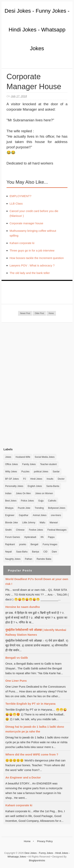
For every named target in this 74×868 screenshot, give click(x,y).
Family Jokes (29, 464)
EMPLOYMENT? (20, 196)
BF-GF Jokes (12, 479)
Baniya (35, 552)
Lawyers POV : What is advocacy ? (32, 265)
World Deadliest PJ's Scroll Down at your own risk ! (37, 581)
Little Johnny (29, 523)
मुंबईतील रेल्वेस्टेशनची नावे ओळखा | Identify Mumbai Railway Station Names (36, 632)
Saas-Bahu (22, 552)
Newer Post (25, 313)
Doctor (61, 479)
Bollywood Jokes (57, 508)
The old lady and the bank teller (30, 273)
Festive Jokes (36, 530)
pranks (23, 544)
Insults (50, 479)
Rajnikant (10, 544)
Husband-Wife (23, 457)
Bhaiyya (9, 508)
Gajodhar (24, 515)
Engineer (10, 515)
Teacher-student (48, 464)
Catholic (52, 501)
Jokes (8, 457)
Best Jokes (11, 501)
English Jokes (35, 486)
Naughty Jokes (13, 559)
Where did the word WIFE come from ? (32, 754)
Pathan (28, 559)
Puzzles (25, 472)
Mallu (42, 523)
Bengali (34, 544)
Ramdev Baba (44, 559)
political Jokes (41, 472)
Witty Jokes (11, 472)
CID (45, 552)
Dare (54, 552)
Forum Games (13, 537)
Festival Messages (57, 530)
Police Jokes (27, 501)
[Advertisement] (32, 385)
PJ (25, 479)
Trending (39, 508)
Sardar (56, 472)
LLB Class (16, 203)
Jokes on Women (44, 493)
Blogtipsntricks (37, 860)
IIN (42, 537)
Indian (8, 493)
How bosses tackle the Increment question (37, 258)
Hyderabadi (30, 537)
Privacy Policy (45, 841)
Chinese (20, 530)
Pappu (51, 537)
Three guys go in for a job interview (32, 250)
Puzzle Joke (24, 508)
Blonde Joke (12, 523)
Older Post (39, 313)
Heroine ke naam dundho (23, 607)
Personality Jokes (14, 486)
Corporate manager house (26, 223)
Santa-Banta (53, 486)
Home (51, 313)
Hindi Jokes (36, 479)
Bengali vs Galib (17, 658)
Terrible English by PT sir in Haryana (30, 704)
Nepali (8, 552)
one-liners (56, 515)
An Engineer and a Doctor (23, 777)
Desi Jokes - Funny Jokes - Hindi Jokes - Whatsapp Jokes (37, 30)
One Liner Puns (16, 681)
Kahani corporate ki (22, 243)
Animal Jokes (39, 515)
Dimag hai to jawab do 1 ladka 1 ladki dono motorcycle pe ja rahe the (35, 729)
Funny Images (50, 544)
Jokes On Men (23, 493)
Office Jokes (12, 464)
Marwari (54, 523)
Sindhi (8, 530)
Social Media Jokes (44, 457)
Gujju (41, 501)
